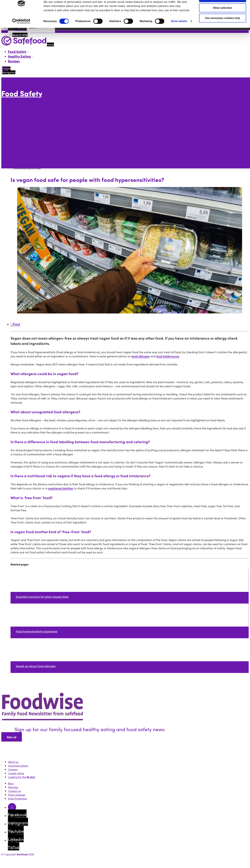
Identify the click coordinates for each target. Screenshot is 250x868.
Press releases (17, 795)
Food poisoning (22, 118)
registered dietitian (61, 488)
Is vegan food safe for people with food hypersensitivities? (60, 148)
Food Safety (22, 93)
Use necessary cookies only (222, 29)
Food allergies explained (40, 130)
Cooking (18, 111)
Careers (13, 769)
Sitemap (13, 787)
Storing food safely (25, 114)
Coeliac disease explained (41, 137)
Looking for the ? (22, 777)
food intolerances (168, 356)
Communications (18, 766)
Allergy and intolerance (27, 122)
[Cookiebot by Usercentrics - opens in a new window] (21, 32)
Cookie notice (16, 773)
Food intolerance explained (42, 133)
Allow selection (223, 19)
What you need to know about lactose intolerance (55, 141)
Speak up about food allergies (43, 145)
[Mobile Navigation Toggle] (5, 70)
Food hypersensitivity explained (44, 126)
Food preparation (24, 107)
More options (10, 100)
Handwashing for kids (26, 160)
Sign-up (12, 737)
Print (15, 324)
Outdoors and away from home (32, 152)
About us (13, 762)
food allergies (141, 356)
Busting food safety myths (29, 156)
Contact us (14, 791)
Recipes (14, 61)
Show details (179, 32)
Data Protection (18, 799)
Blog (11, 783)
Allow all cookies (223, 8)
